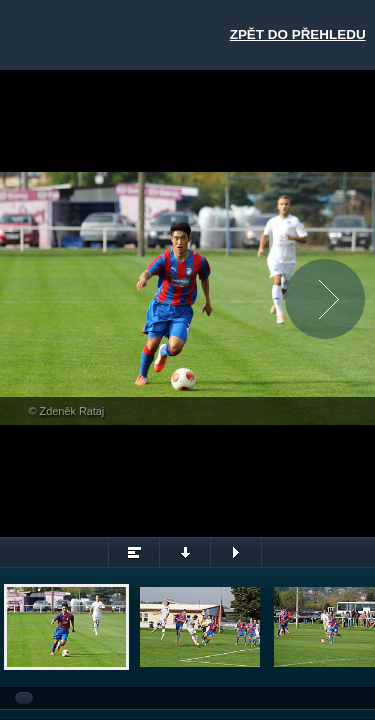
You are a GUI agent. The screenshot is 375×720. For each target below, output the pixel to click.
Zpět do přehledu (298, 34)
